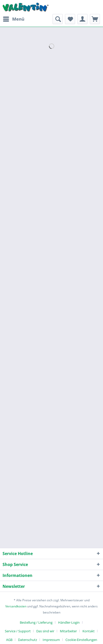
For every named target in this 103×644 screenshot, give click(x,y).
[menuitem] (13, 19)
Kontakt (89, 631)
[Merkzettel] (70, 19)
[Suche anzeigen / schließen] (58, 19)
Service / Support (18, 631)
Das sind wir (45, 631)
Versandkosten (16, 606)
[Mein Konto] (82, 19)
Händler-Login (69, 622)
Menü (14, 18)
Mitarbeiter (68, 631)
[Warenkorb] (95, 19)
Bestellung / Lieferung (36, 622)
